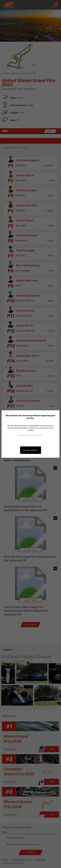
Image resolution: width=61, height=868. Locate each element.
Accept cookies (31, 450)
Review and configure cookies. (30, 435)
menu (56, 5)
